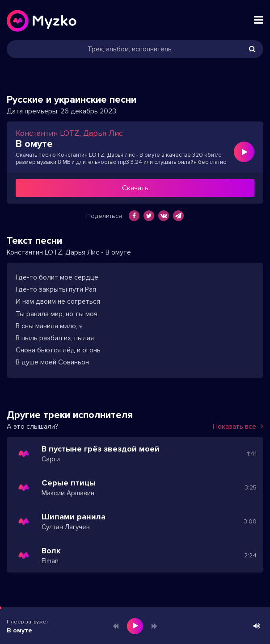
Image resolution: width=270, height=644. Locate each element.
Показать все (238, 427)
